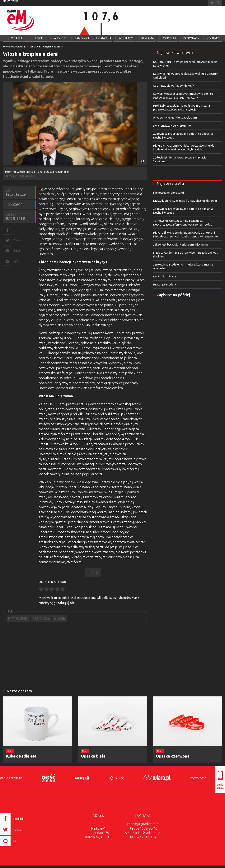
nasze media (11, 1)
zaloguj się (66, 603)
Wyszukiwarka (219, 3)
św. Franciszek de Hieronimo (172, 126)
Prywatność (198, 778)
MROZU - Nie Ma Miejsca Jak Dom (175, 117)
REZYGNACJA (41, 618)
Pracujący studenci (165, 284)
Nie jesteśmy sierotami (168, 193)
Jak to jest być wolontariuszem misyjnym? (181, 244)
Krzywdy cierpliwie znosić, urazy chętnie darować (185, 201)
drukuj (16, 251)
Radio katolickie (11, 778)
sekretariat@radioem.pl (143, 833)
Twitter (17, 240)
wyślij (16, 261)
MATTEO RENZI (18, 618)
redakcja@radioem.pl (143, 824)
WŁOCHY (60, 618)
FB (15, 230)
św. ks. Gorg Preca (165, 276)
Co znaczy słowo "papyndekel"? (174, 86)
